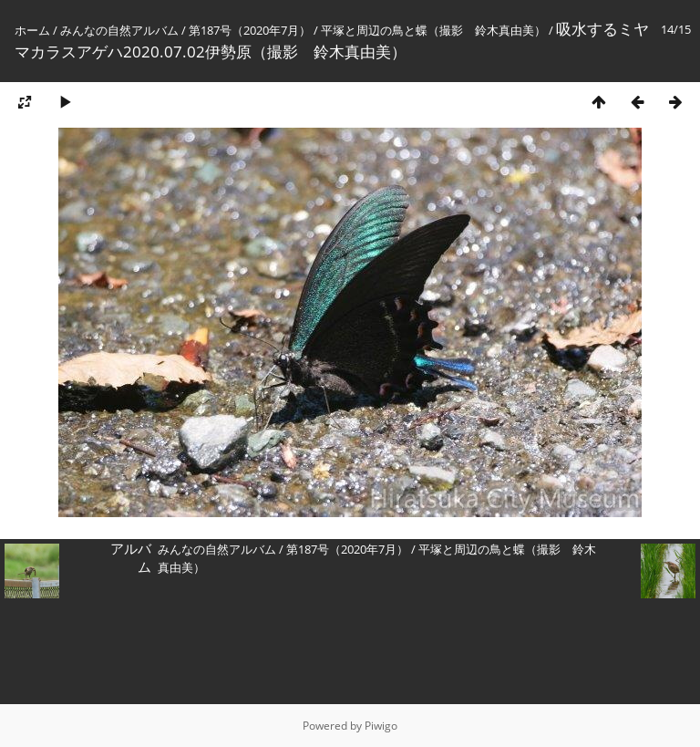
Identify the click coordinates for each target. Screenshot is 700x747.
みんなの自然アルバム (119, 30)
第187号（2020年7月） (250, 30)
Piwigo (381, 726)
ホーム (32, 30)
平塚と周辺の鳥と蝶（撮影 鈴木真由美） (433, 30)
